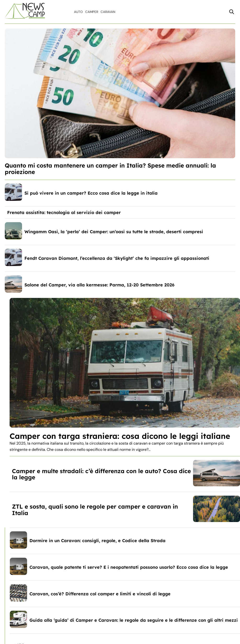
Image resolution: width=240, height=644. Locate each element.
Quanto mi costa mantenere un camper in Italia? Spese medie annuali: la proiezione (110, 168)
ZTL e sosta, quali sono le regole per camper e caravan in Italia (95, 510)
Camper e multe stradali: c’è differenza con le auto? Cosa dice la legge (101, 474)
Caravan (108, 12)
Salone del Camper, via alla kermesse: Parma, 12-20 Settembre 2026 (99, 285)
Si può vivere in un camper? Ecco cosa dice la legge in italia (91, 193)
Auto (78, 12)
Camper (92, 12)
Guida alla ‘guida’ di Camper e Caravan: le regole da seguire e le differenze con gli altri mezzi (134, 620)
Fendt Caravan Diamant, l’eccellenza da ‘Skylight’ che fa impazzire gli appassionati (117, 258)
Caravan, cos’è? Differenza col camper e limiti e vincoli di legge (100, 594)
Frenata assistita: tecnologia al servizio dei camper (64, 212)
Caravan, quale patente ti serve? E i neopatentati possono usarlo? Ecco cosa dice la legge (129, 567)
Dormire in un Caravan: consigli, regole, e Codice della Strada (97, 541)
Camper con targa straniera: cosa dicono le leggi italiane (120, 436)
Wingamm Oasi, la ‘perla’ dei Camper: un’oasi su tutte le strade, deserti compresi (114, 232)
